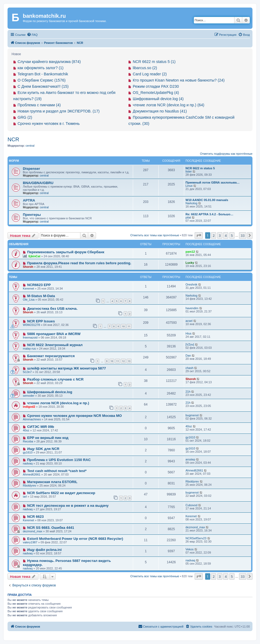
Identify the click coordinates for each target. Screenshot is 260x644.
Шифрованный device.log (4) (158, 99)
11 (129, 326)
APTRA (29, 200)
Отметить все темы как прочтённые (155, 235)
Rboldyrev (30, 485)
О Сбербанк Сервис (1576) (42, 80)
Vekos (190, 549)
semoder (29, 396)
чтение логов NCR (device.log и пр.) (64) (169, 105)
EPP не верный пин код (48, 438)
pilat (188, 217)
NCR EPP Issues (41, 321)
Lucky (190, 263)
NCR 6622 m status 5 (200, 168)
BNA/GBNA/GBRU (38, 183)
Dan (188, 356)
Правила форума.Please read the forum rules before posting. (79, 263)
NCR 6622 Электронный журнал (55, 345)
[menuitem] (32, 35)
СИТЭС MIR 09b (41, 427)
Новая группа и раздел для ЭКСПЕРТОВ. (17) (58, 111)
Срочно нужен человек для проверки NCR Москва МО (74, 416)
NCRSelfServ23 (196, 538)
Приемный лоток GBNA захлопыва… (213, 182)
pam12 (190, 252)
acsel (189, 321)
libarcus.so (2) (145, 68)
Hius (188, 333)
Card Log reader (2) (150, 74)
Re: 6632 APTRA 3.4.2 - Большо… (209, 214)
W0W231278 (31, 325)
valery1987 (30, 542)
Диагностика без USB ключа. (52, 309)
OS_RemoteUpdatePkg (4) (156, 93)
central (30, 146)
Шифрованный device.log (50, 392)
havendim (192, 308)
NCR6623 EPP (39, 285)
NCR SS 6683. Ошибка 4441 (51, 528)
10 (123, 326)
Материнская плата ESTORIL (52, 482)
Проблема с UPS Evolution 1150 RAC (59, 460)
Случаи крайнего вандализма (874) (49, 62)
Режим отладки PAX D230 (156, 86)
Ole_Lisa (29, 300)
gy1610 (190, 437)
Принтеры (32, 215)
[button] (199, 235)
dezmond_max (33, 531)
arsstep (190, 459)
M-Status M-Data (41, 296)
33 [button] (243, 235)
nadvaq (28, 463)
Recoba (28, 441)
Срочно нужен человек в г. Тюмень (49, 124)
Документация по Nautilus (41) (160, 111)
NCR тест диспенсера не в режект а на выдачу (68, 506)
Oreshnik (191, 284)
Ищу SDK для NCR (43, 449)
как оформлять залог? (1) (40, 68)
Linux (189, 186)
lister (189, 171)
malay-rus (29, 349)
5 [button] (232, 235)
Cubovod (191, 505)
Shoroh (28, 267)
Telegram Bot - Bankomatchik (43, 74)
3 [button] (220, 235)
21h (188, 392)
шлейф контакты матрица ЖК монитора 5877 (67, 368)
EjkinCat (34, 256)
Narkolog (191, 203)
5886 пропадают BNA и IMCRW (54, 334)
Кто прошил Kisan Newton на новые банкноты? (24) (179, 80)
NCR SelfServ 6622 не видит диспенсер (61, 493)
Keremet (29, 288)
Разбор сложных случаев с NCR (55, 379)
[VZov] (190, 344)
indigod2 (29, 407)
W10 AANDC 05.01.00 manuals (207, 200)
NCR (13, 139)
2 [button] (214, 235)
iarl (25, 497)
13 (129, 361)
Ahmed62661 (32, 474)
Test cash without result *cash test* (57, 471)
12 (123, 361)
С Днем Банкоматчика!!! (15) (43, 86)
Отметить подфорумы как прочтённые (226, 154)
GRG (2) (25, 117)
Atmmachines (32, 419)
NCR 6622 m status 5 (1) (154, 62)
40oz (26, 430)
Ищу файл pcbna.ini (44, 550)
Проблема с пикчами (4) (39, 105)
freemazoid (30, 337)
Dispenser (31, 169)
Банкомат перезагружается (51, 356)
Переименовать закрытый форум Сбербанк (66, 252)
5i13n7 (27, 372)
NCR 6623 (35, 517)
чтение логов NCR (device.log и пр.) (58, 403)
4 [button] (226, 235)
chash (189, 368)
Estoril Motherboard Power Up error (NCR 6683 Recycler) (75, 539)
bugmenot (192, 415)
